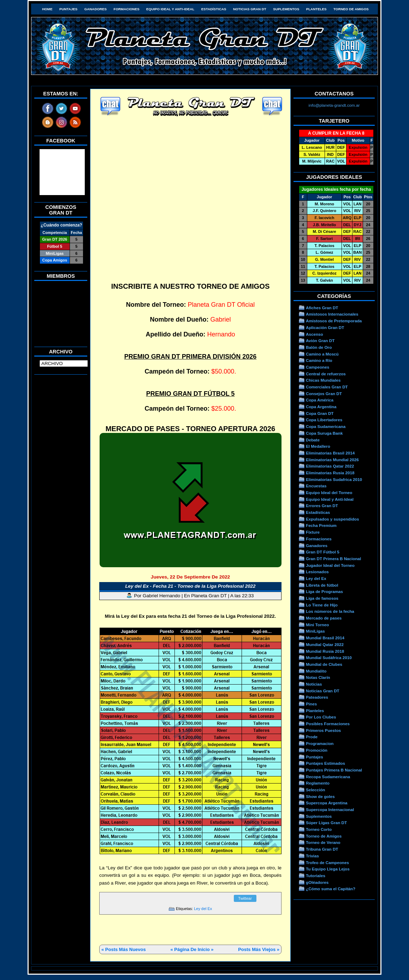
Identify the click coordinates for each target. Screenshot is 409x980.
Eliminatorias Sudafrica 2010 (334, 479)
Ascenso (315, 334)
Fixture (313, 532)
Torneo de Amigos (351, 9)
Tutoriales (316, 876)
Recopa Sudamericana (328, 777)
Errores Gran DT (322, 506)
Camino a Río (319, 360)
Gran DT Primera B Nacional (333, 559)
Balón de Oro (319, 347)
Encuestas (316, 486)
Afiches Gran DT (322, 308)
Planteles (316, 9)
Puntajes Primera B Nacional (334, 770)
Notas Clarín (318, 677)
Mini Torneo (317, 625)
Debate (313, 440)
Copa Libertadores (324, 420)
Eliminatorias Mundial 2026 (332, 460)
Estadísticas (214, 9)
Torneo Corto (319, 829)
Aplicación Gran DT (325, 327)
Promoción (317, 750)
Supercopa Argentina (327, 803)
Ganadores (96, 9)
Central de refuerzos (326, 374)
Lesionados (317, 572)
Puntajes (68, 9)
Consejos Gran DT (324, 394)
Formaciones (127, 9)
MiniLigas (315, 631)
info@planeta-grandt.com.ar (334, 105)
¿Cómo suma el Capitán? (331, 889)
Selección (316, 790)
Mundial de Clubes (324, 664)
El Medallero (318, 446)
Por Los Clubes (321, 717)
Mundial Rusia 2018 (325, 651)
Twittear (245, 898)
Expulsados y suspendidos (332, 519)
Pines (311, 704)
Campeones (318, 367)
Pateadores (317, 697)
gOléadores (317, 882)
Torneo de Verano (323, 842)
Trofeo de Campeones (327, 862)
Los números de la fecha (330, 611)
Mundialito (316, 671)
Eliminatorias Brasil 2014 (330, 453)
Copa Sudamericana (326, 426)
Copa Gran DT (320, 413)
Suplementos (286, 9)
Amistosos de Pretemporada (334, 321)
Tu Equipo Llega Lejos (328, 869)
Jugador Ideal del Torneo (330, 565)
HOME (47, 9)
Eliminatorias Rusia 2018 (330, 473)
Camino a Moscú (322, 354)
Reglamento (318, 783)
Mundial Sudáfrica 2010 (329, 658)
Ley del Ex (203, 909)
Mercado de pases (324, 618)
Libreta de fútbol (322, 585)
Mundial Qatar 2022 (325, 644)
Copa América (320, 400)
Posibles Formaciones (328, 724)
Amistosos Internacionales (332, 314)
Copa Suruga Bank (324, 433)
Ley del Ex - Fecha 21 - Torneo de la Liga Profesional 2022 (190, 586)
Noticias (314, 684)
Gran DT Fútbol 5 (323, 552)
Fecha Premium (321, 525)
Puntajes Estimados (325, 763)
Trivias (312, 856)
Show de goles (320, 796)
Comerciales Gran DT (327, 387)
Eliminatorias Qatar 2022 (330, 466)
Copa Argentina (321, 407)
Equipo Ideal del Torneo (329, 492)
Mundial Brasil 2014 (325, 638)
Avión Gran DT (320, 341)
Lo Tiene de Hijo (322, 605)
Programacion (320, 743)
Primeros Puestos (323, 730)
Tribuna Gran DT (322, 849)
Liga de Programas (324, 591)
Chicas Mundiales (323, 380)
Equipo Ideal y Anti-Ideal (170, 9)
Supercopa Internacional (330, 809)
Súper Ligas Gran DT (326, 823)
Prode (312, 737)
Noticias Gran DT (250, 9)
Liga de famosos (322, 598)
